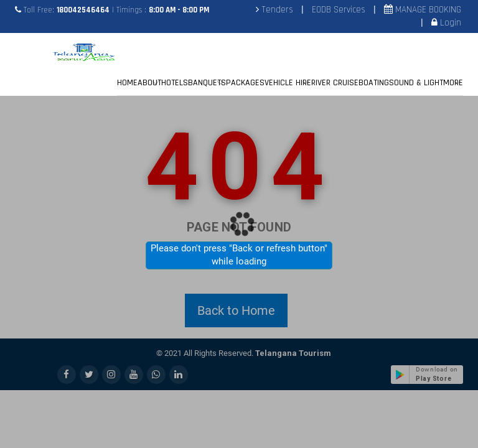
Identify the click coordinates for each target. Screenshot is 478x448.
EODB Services (339, 10)
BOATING (374, 83)
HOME (127, 83)
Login (449, 23)
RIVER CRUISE (335, 83)
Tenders (276, 10)
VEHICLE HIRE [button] (288, 83)
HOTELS (175, 83)
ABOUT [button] (149, 83)
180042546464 (83, 10)
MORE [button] (453, 83)
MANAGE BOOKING (427, 10)
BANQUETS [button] (207, 83)
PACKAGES (245, 83)
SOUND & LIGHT (416, 83)
